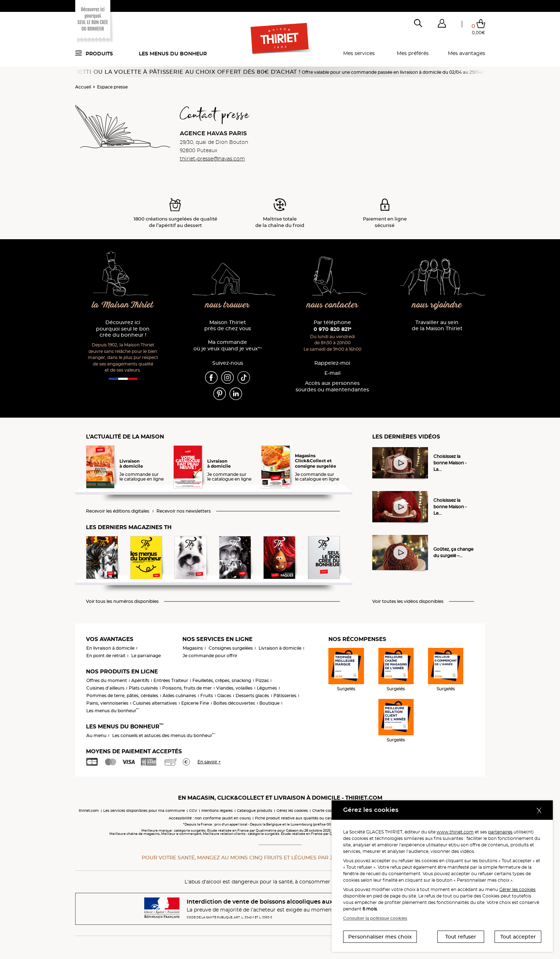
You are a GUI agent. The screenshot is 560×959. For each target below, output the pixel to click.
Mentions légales (217, 811)
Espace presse (112, 87)
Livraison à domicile (280, 648)
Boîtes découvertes (234, 703)
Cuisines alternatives (155, 703)
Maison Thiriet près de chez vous (228, 326)
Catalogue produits (255, 811)
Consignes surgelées (231, 648)
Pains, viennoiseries (107, 703)
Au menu (96, 735)
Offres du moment (107, 680)
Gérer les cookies (517, 889)
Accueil (83, 87)
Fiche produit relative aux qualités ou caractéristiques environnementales (323, 818)
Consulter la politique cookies (375, 918)
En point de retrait (106, 656)
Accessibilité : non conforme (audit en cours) (210, 818)
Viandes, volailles (234, 688)
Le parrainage (146, 656)
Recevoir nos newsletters (184, 511)
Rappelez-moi (332, 363)
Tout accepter (518, 937)
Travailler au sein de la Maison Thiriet (437, 326)
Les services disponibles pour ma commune (144, 811)
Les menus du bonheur (173, 54)
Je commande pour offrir (210, 656)
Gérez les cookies (292, 811)
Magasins (193, 648)
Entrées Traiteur (171, 680)
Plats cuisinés (143, 688)
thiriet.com (89, 811)
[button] (442, 25)
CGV (193, 811)
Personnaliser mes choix (380, 937)
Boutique (269, 703)
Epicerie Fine (195, 703)
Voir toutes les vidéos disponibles (408, 601)
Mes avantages (466, 53)
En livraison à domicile (110, 648)
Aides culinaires (179, 696)
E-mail (333, 373)
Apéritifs (140, 680)
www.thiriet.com (455, 832)
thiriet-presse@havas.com (212, 159)
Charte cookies (326, 811)
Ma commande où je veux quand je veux (228, 346)
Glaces (224, 696)
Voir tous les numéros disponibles (122, 601)
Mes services (359, 53)
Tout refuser (461, 937)
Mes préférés (413, 53)
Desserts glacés (252, 696)
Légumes (267, 688)
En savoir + (209, 762)
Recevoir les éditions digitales (118, 511)
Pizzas (262, 680)
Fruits (207, 696)
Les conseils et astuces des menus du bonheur (164, 735)
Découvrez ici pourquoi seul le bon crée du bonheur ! (123, 329)
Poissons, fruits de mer (187, 688)
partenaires (500, 832)
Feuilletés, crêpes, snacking (222, 680)
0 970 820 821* (333, 329)
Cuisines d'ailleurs (105, 688)
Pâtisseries (285, 696)
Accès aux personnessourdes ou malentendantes (332, 387)
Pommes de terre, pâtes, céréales (122, 696)
